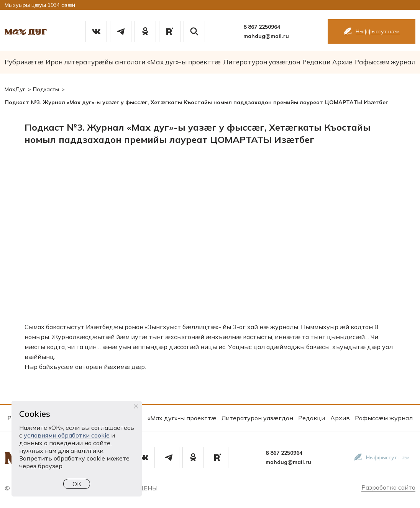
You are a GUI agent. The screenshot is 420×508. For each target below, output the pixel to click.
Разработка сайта (388, 487)
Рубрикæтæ (24, 62)
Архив (342, 62)
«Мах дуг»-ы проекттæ (184, 62)
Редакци (316, 62)
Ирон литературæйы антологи (95, 62)
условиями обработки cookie (67, 435)
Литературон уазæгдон (262, 62)
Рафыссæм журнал (385, 62)
